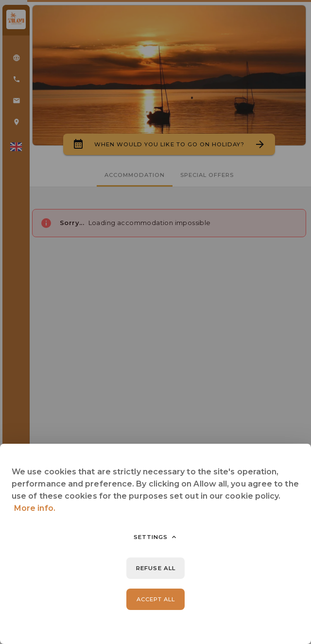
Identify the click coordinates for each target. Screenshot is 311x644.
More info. (35, 508)
